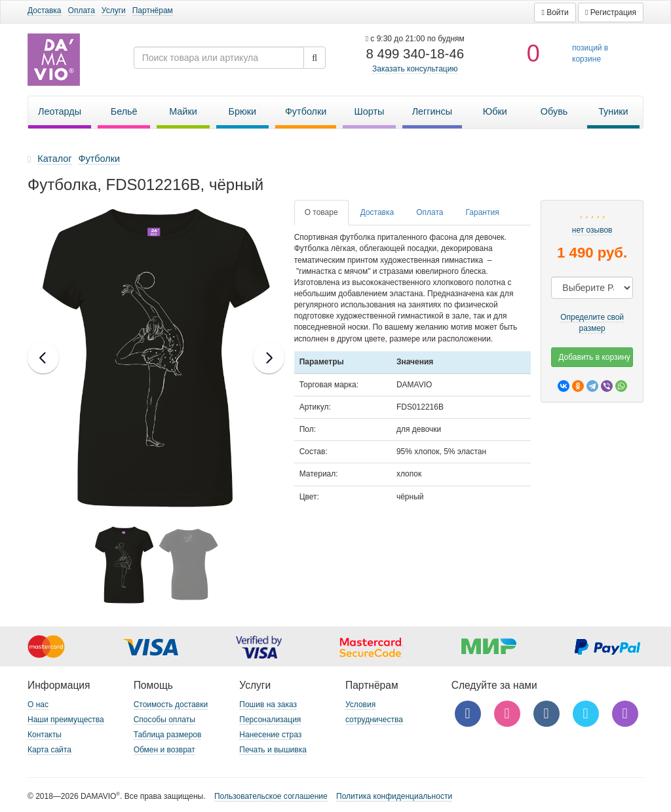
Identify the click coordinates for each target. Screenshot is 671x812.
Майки (183, 111)
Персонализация (270, 720)
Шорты (370, 111)
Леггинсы (432, 111)
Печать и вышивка (273, 750)
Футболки (306, 111)
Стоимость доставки (171, 705)
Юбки (495, 111)
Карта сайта (49, 750)
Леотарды (60, 111)
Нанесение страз (270, 735)
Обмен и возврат (164, 750)
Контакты (45, 735)
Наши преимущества (66, 720)
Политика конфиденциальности (394, 796)
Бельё (124, 111)
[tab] (321, 213)
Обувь (554, 111)
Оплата (82, 10)
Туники (613, 111)
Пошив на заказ (268, 705)
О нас (38, 705)
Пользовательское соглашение (271, 796)
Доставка (45, 10)
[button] (555, 12)
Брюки (242, 111)
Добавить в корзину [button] (594, 357)
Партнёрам (153, 10)
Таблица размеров (168, 735)
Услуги (114, 10)
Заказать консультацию (415, 69)
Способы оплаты (164, 720)
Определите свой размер (592, 323)
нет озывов (592, 230)
